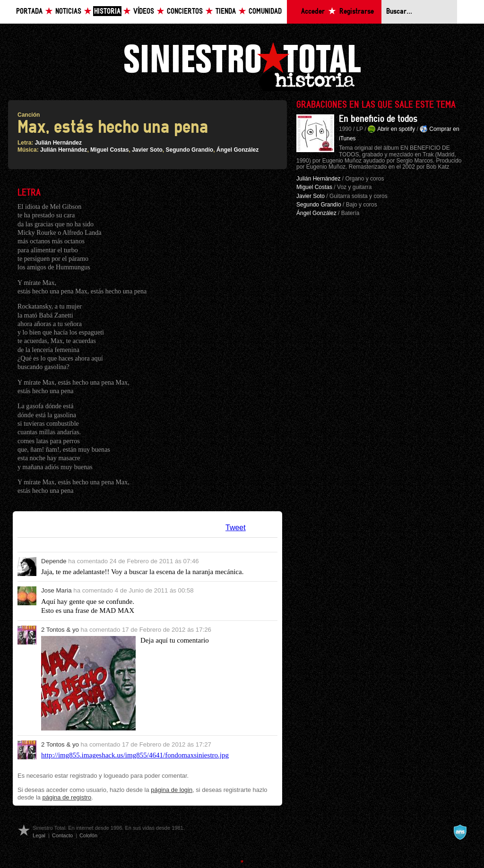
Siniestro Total (242, 65)
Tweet (236, 528)
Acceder (313, 12)
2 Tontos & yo (60, 630)
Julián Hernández (58, 143)
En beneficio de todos (378, 119)
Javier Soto (147, 150)
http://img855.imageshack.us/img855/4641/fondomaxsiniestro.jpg (135, 755)
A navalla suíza (460, 832)
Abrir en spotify (396, 129)
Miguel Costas (109, 150)
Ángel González (238, 150)
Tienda (226, 12)
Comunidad (265, 12)
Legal (39, 835)
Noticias (68, 12)
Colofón (88, 835)
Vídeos (144, 12)
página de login (172, 790)
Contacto (62, 835)
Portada (29, 12)
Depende (54, 561)
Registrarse (357, 12)
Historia (107, 12)
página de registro (67, 797)
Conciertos (185, 12)
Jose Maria (56, 590)
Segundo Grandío (189, 150)
